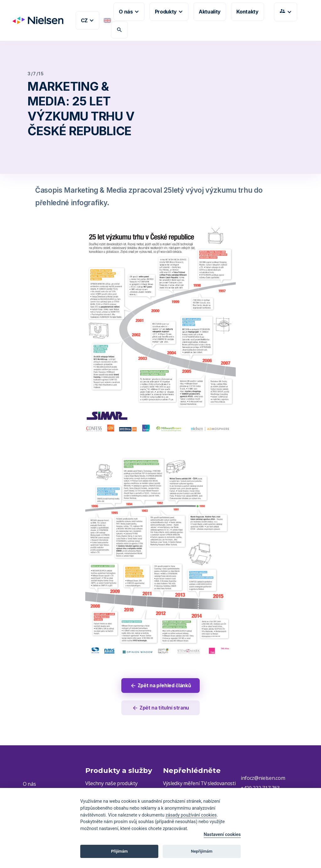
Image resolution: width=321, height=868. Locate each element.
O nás (29, 785)
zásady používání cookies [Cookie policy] (191, 815)
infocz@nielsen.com (263, 779)
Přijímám (119, 851)
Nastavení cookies (222, 835)
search (119, 30)
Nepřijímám (202, 851)
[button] (87, 20)
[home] (35, 20)
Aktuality (210, 12)
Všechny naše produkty (112, 784)
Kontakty (247, 12)
